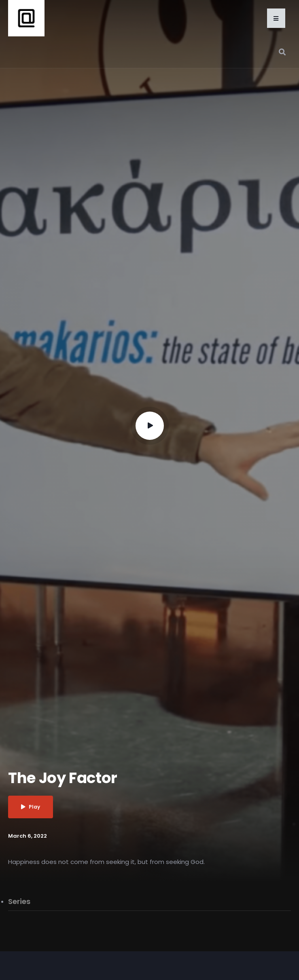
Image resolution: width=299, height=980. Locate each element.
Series (19, 901)
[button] (276, 18)
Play (31, 807)
